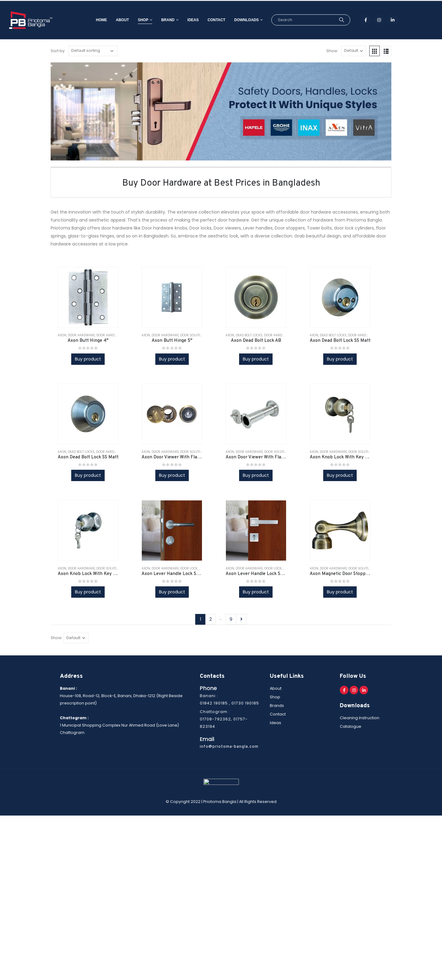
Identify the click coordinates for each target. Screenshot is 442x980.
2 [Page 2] (211, 619)
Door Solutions (194, 335)
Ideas (184, 20)
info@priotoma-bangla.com (229, 747)
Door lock (189, 568)
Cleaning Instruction (360, 718)
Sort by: (58, 51)
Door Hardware (81, 335)
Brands (277, 706)
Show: (332, 51)
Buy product (88, 359)
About (113, 20)
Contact (207, 20)
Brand (159, 20)
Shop (134, 20)
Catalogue (351, 726)
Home (92, 20)
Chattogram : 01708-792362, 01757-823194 (224, 719)
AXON (62, 335)
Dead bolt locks (249, 335)
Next (241, 619)
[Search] (332, 20)
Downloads (237, 20)
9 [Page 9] (231, 619)
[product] (88, 297)
